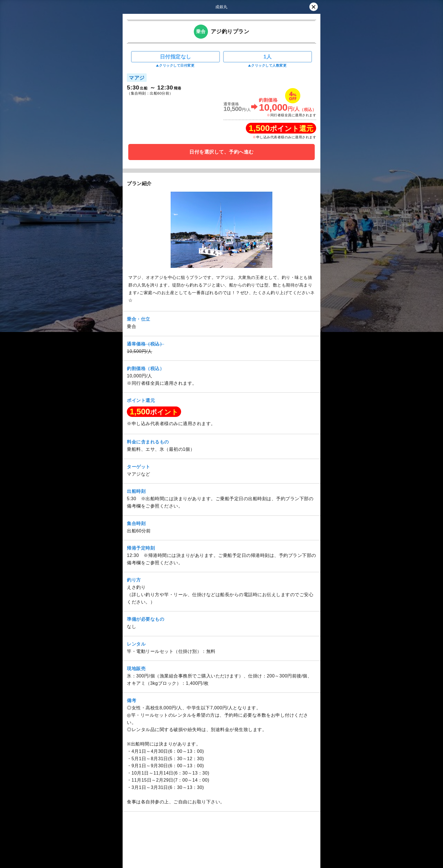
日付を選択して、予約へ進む (221, 152)
